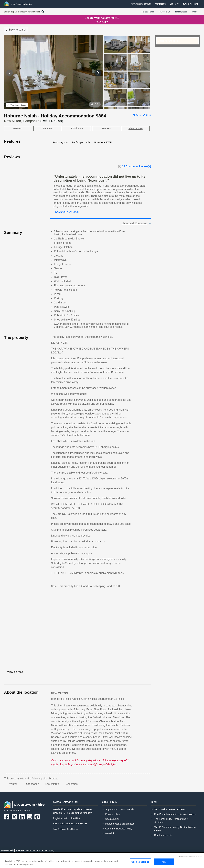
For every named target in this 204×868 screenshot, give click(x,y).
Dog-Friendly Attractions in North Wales (175, 814)
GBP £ (174, 4)
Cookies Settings (140, 862)
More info (110, 833)
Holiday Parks (148, 12)
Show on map (136, 128)
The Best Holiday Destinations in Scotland (171, 821)
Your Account (190, 4)
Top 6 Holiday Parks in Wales (170, 809)
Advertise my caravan (141, 4)
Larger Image (17, 105)
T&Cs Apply (102, 22)
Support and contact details (120, 809)
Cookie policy (112, 819)
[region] (102, 860)
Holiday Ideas (181, 12)
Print (149, 115)
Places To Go (165, 12)
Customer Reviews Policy (119, 829)
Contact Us (160, 4)
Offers (195, 12)
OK (164, 862)
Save (138, 115)
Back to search (18, 30)
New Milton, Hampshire (34, 121)
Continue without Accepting (190, 856)
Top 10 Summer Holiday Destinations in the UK (175, 829)
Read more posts (163, 835)
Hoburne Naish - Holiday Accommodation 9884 (55, 116)
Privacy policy (113, 814)
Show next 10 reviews (134, 223)
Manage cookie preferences (120, 824)
